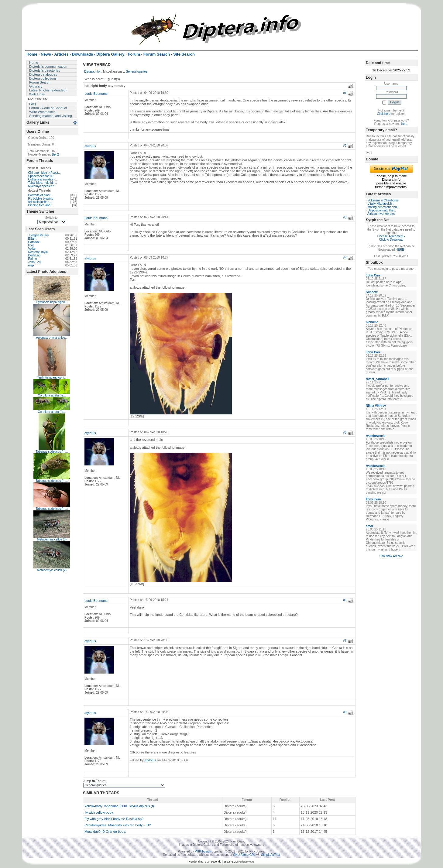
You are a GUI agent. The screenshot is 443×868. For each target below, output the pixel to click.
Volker (32, 249)
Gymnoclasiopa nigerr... (52, 302)
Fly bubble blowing (41, 199)
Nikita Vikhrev (376, 406)
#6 (345, 600)
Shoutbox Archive (391, 556)
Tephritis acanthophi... (52, 377)
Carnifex (34, 242)
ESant (32, 239)
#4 (345, 258)
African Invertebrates (381, 214)
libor (31, 245)
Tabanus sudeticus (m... (52, 452)
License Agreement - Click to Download (391, 238)
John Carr (35, 262)
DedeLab (34, 255)
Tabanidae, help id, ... (42, 183)
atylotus (90, 146)
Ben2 (55, 154)
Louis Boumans (96, 94)
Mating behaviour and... (384, 207)
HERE (400, 250)
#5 (345, 432)
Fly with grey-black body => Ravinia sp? (114, 819)
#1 (345, 93)
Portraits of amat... (40, 195)
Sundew (372, 292)
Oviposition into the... (382, 210)
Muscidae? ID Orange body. (105, 832)
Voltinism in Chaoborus (383, 200)
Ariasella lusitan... (40, 202)
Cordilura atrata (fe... (52, 395)
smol (369, 526)
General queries (137, 72)
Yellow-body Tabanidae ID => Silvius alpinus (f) (119, 806)
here (404, 124)
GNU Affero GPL (244, 855)
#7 (345, 641)
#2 (345, 146)
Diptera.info (92, 72)
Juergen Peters (38, 235)
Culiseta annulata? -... (43, 179)
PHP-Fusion (203, 851)
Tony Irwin (373, 499)
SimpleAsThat (270, 855)
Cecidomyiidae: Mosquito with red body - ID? (118, 825)
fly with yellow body (99, 812)
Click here (384, 114)
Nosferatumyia (38, 252)
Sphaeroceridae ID (41, 176)
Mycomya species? (41, 186)
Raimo (32, 259)
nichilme (372, 322)
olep (31, 265)
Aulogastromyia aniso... (52, 338)
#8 (345, 712)
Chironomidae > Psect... (44, 173)
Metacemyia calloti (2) (52, 570)
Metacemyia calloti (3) (52, 539)
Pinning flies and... (40, 205)
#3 (345, 217)
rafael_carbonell (378, 379)
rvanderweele (376, 436)
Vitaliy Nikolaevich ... (382, 204)
